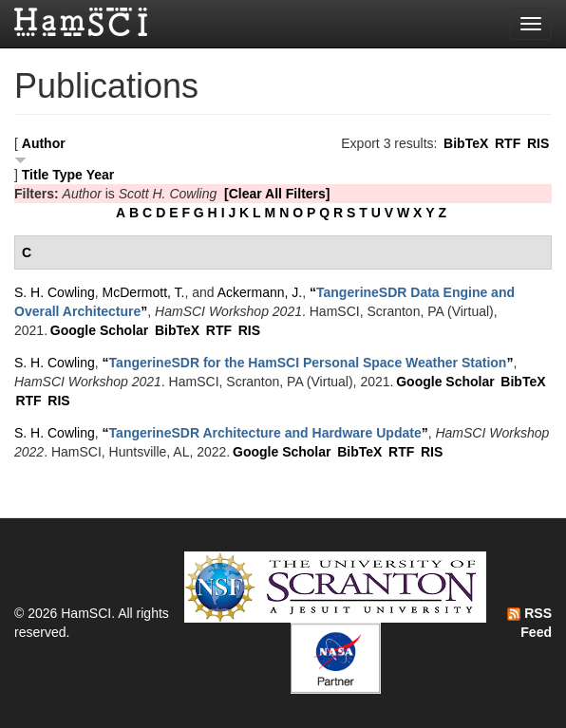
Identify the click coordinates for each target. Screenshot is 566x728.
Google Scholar (99, 330)
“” (308, 363)
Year (101, 175)
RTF (508, 143)
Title (36, 175)
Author (44, 143)
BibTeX (466, 143)
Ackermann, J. (260, 292)
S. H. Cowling (55, 292)
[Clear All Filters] (277, 194)
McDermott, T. (144, 292)
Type (67, 175)
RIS (538, 143)
